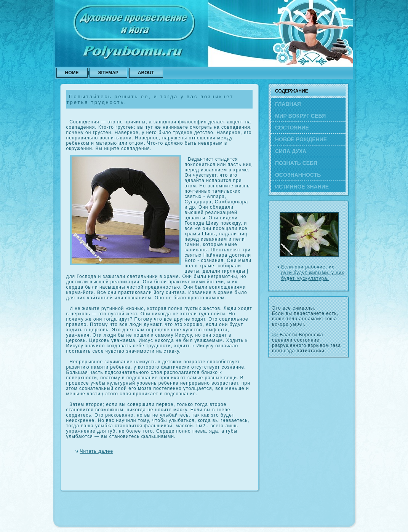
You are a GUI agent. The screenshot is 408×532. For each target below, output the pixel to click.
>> (276, 335)
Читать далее (97, 451)
